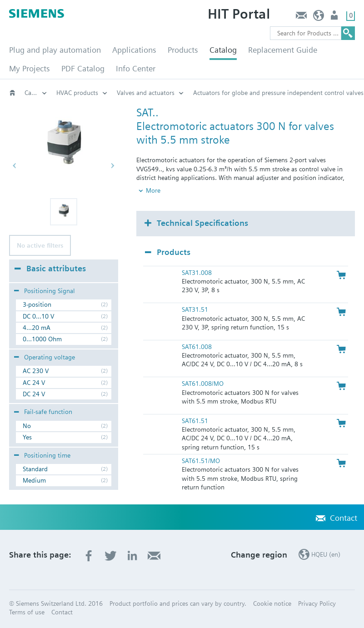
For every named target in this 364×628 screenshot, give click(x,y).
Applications (134, 50)
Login (335, 17)
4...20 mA (37, 328)
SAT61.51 (195, 421)
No (27, 426)
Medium (34, 480)
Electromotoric (77, 93)
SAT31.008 (197, 273)
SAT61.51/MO (201, 461)
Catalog (223, 50)
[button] (64, 212)
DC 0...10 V (38, 316)
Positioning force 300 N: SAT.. (158, 93)
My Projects (30, 68)
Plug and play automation (55, 50)
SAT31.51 (195, 309)
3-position (37, 304)
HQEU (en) (319, 17)
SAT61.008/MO (203, 384)
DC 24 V (34, 394)
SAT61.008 (197, 347)
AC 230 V (36, 371)
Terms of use (27, 612)
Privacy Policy (317, 603)
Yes (27, 437)
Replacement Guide (283, 50)
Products (183, 50)
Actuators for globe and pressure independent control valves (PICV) (36, 93)
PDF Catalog (83, 68)
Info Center (136, 68)
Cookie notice (272, 603)
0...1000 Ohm (42, 339)
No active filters (40, 245)
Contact (301, 17)
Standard (35, 469)
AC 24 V (34, 383)
